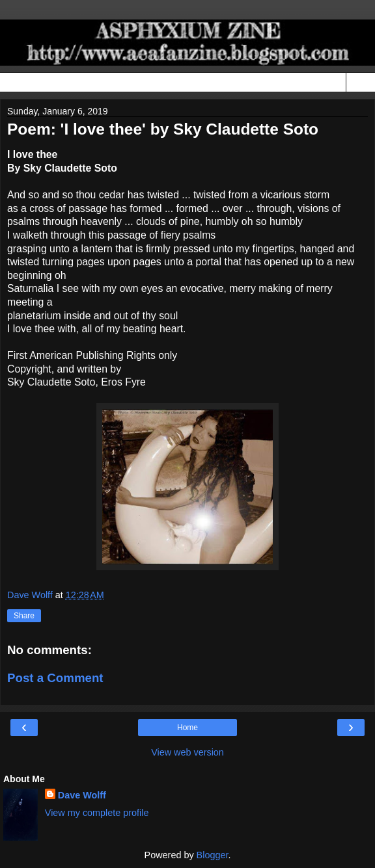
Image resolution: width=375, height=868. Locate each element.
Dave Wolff (82, 795)
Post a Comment (55, 678)
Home (187, 728)
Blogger (213, 855)
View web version (187, 752)
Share (24, 616)
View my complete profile (97, 813)
